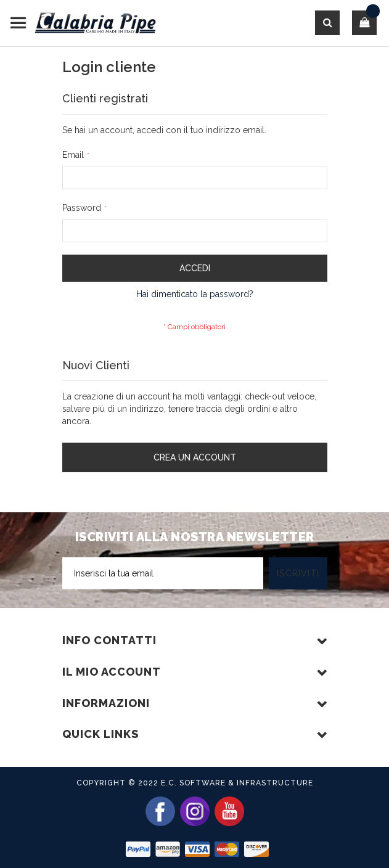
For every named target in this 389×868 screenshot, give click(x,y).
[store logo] (83, 23)
